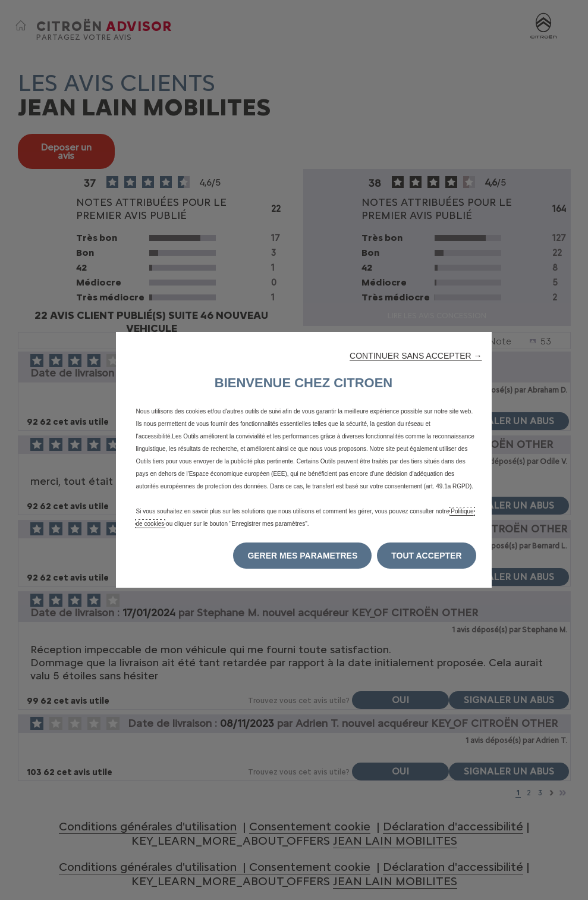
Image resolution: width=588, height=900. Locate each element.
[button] (416, 356)
